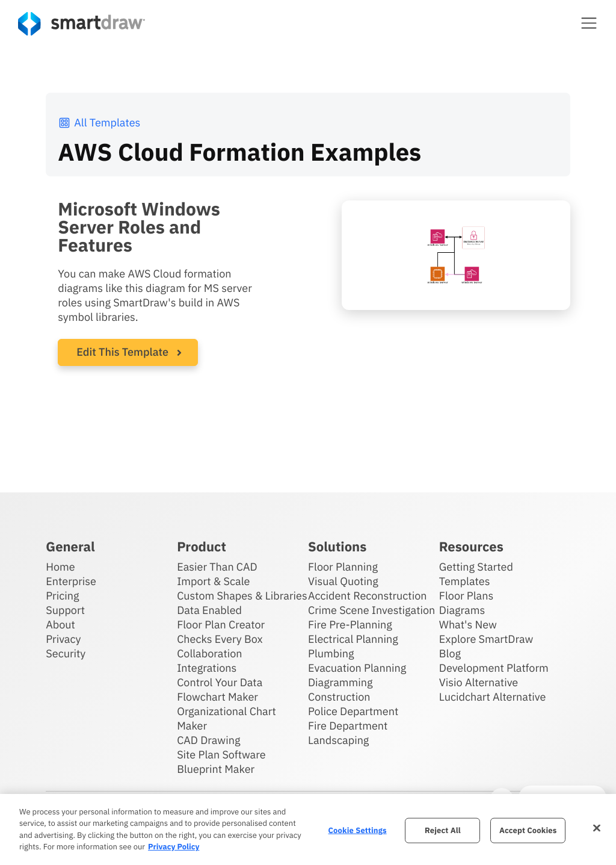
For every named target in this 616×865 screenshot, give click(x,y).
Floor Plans (466, 596)
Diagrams (462, 610)
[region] (308, 829)
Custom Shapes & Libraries (242, 596)
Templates (465, 581)
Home (60, 567)
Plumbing (331, 653)
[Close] (597, 828)
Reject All (443, 830)
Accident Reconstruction (368, 596)
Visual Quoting (343, 581)
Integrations (207, 668)
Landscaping (338, 740)
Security (66, 653)
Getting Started (476, 567)
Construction (339, 697)
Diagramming (340, 682)
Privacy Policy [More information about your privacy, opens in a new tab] (174, 847)
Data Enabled (209, 610)
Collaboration (209, 653)
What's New (468, 625)
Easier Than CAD (217, 567)
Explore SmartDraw (486, 639)
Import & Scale (213, 581)
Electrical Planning (353, 639)
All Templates (99, 122)
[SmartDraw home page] (82, 24)
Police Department (353, 711)
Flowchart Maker (217, 697)
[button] (589, 23)
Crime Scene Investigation (371, 610)
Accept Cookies (528, 830)
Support (65, 610)
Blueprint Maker (216, 769)
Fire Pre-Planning (350, 625)
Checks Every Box (220, 639)
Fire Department (348, 726)
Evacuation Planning (357, 668)
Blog (450, 653)
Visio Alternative (479, 682)
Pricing (62, 596)
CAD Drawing (208, 740)
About (60, 625)
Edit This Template (122, 352)
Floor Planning (343, 567)
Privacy (63, 639)
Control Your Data (220, 682)
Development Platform (494, 668)
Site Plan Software (221, 755)
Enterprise (71, 581)
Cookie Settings (358, 830)
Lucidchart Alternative (493, 697)
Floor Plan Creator (221, 625)
